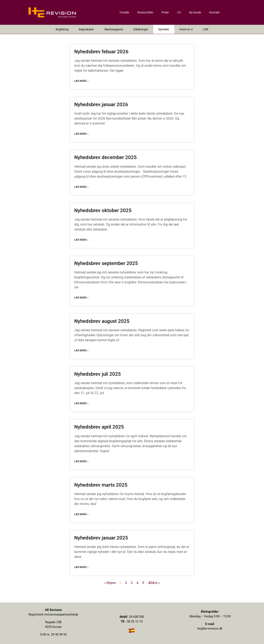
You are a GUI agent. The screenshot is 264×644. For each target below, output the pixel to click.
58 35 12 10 (135, 621)
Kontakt (214, 12)
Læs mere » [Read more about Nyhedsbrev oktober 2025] (81, 240)
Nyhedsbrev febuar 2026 (101, 52)
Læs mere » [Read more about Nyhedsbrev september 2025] (81, 298)
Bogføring (62, 29)
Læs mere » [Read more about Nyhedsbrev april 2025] (81, 461)
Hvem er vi (186, 29)
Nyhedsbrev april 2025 (99, 427)
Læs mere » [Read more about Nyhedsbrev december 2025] (81, 187)
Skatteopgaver (114, 29)
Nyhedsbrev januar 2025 (101, 538)
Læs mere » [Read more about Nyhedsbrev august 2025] (81, 351)
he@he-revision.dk (210, 629)
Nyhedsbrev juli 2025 (98, 374)
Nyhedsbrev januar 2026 (101, 105)
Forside (124, 12)
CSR (206, 29)
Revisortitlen (145, 12)
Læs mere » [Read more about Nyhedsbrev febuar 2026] (81, 81)
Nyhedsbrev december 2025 (105, 157)
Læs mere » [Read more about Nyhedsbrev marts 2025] (81, 514)
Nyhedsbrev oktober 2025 (103, 210)
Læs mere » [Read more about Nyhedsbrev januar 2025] (81, 567)
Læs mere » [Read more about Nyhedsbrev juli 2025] (81, 403)
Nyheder (164, 29)
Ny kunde (195, 12)
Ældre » (154, 583)
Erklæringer (141, 29)
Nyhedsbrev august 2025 (102, 321)
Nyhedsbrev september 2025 (106, 263)
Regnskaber (86, 29)
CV (179, 12)
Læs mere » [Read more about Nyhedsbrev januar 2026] (81, 134)
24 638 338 (136, 617)
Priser (165, 12)
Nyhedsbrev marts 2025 (101, 485)
